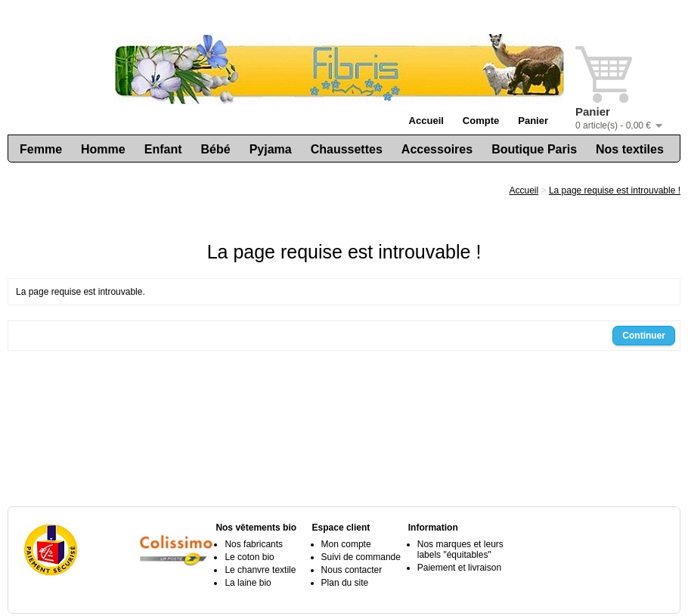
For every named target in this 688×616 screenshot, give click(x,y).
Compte (481, 121)
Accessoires (437, 149)
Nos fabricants (254, 544)
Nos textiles (630, 149)
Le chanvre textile (260, 570)
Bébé (216, 149)
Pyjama (271, 149)
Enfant (163, 149)
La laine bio (248, 583)
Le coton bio (249, 557)
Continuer (644, 336)
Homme (103, 149)
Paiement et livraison (459, 568)
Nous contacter (352, 570)
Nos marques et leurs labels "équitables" (460, 549)
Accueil (426, 121)
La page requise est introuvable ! (615, 190)
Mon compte (346, 544)
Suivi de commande (361, 557)
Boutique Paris (534, 149)
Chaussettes (347, 149)
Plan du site (345, 583)
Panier (533, 121)
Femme (41, 149)
